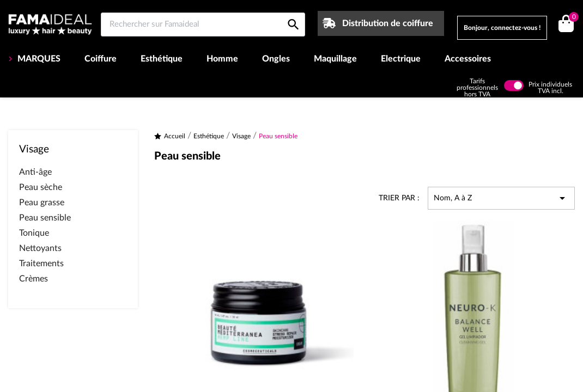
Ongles (276, 59)
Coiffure (101, 59)
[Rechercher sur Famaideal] (203, 24)
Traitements (41, 264)
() (572, 18)
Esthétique (162, 59)
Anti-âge (35, 172)
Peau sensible (45, 218)
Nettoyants (40, 248)
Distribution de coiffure (388, 23)
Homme (222, 59)
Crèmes (34, 279)
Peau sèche (41, 187)
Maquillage (335, 59)
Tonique (34, 233)
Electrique (401, 59)
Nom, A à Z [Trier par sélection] (501, 198)
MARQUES (38, 59)
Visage (34, 149)
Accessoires (468, 59)
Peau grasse (42, 203)
